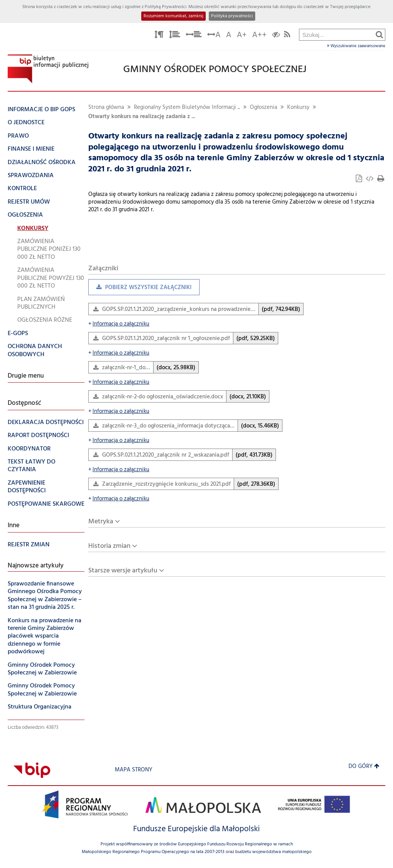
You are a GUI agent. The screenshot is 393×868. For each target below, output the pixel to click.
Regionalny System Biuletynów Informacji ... (187, 108)
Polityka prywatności (232, 16)
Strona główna (106, 108)
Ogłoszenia (263, 108)
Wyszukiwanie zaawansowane (356, 46)
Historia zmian (109, 546)
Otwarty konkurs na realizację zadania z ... (142, 117)
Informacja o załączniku (119, 324)
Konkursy (298, 108)
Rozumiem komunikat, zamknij (173, 16)
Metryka (101, 522)
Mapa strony (134, 770)
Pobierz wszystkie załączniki (140, 289)
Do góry (364, 767)
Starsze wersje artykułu (123, 571)
